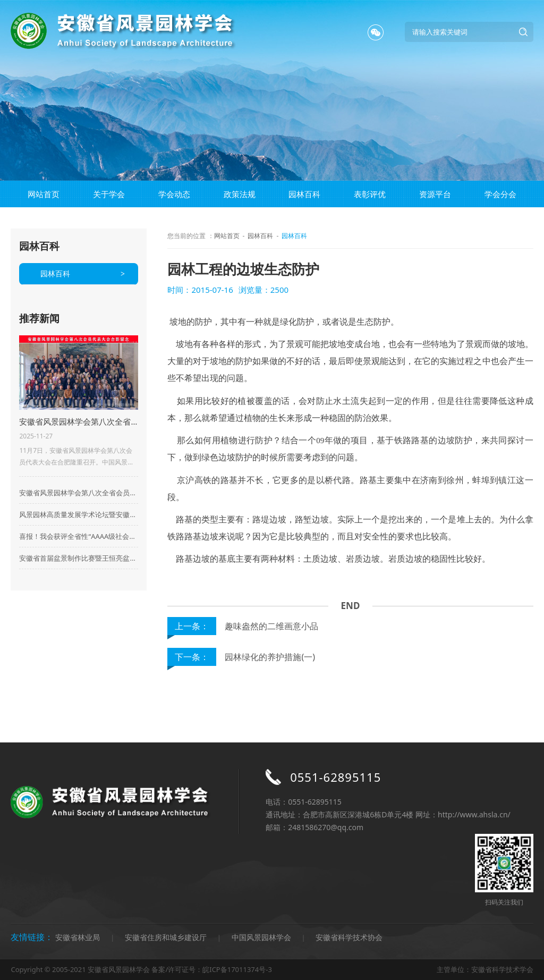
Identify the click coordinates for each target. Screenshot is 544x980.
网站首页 (44, 194)
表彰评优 (370, 194)
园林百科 (304, 194)
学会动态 (174, 194)
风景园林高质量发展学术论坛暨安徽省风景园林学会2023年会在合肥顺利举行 (79, 514)
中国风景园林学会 (261, 937)
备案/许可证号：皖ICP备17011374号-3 (211, 969)
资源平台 (435, 194)
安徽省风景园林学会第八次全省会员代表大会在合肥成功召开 (79, 493)
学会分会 (500, 194)
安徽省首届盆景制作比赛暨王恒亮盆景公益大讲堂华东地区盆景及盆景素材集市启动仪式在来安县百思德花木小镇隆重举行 (79, 558)
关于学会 (109, 194)
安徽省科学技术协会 (349, 937)
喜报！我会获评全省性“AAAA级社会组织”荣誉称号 (79, 536)
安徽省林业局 (78, 937)
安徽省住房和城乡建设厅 (166, 937)
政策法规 (240, 194)
